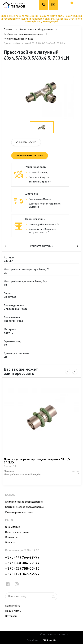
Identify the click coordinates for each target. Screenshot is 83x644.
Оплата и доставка (17, 532)
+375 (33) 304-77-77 (22, 563)
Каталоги (11, 616)
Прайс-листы (13, 611)
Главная (8, 30)
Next (78, 246)
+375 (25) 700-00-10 (22, 569)
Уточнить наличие (26, 142)
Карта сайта (13, 606)
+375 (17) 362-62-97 (22, 574)
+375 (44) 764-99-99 (22, 558)
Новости (10, 543)
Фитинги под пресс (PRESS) (18, 39)
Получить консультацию (30, 156)
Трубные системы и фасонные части (23, 34)
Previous (5, 246)
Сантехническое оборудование (24, 507)
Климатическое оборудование (36, 30)
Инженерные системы (19, 512)
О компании (13, 527)
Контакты (11, 538)
